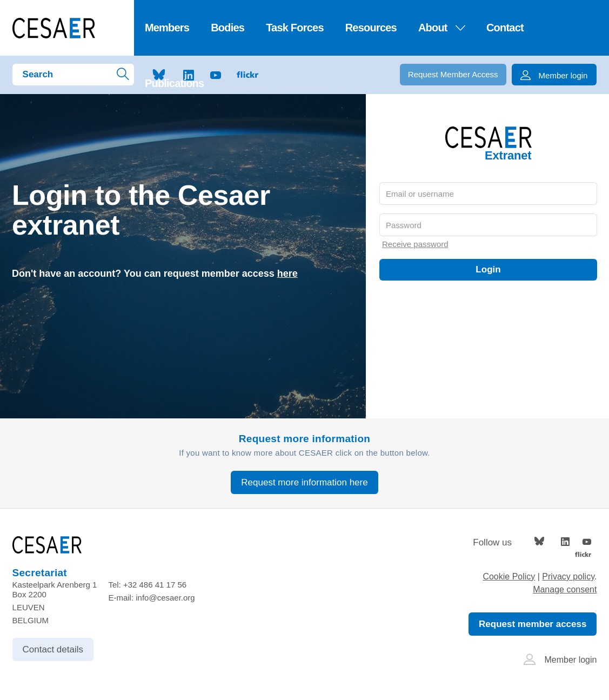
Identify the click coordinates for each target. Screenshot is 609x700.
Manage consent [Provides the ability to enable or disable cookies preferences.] (565, 589)
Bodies (227, 28)
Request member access (533, 624)
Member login (560, 660)
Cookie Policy (509, 576)
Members (167, 28)
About (441, 28)
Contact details (53, 649)
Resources (371, 28)
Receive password (415, 244)
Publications (174, 83)
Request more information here (304, 482)
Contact (505, 28)
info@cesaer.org (165, 598)
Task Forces (295, 28)
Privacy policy (568, 576)
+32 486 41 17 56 (155, 585)
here (287, 274)
